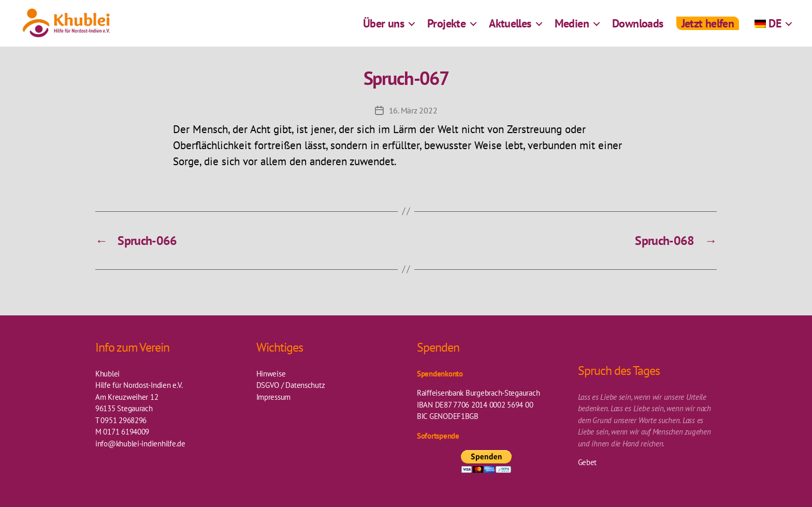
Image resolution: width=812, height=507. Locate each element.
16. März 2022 (413, 110)
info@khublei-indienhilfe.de (140, 444)
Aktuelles (510, 28)
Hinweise (271, 374)
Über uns (383, 28)
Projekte (446, 28)
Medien (572, 28)
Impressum (274, 397)
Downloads (638, 28)
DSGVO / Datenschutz (291, 385)
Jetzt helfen (708, 28)
